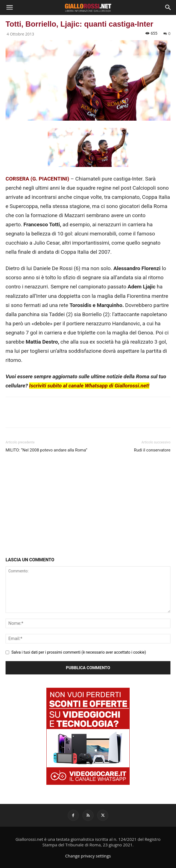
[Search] (168, 7)
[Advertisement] (88, 506)
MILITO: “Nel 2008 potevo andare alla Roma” (46, 450)
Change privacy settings (88, 856)
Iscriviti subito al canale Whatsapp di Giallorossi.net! (89, 386)
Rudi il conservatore (152, 450)
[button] (9, 7)
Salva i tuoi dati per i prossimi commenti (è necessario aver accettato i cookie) (79, 652)
